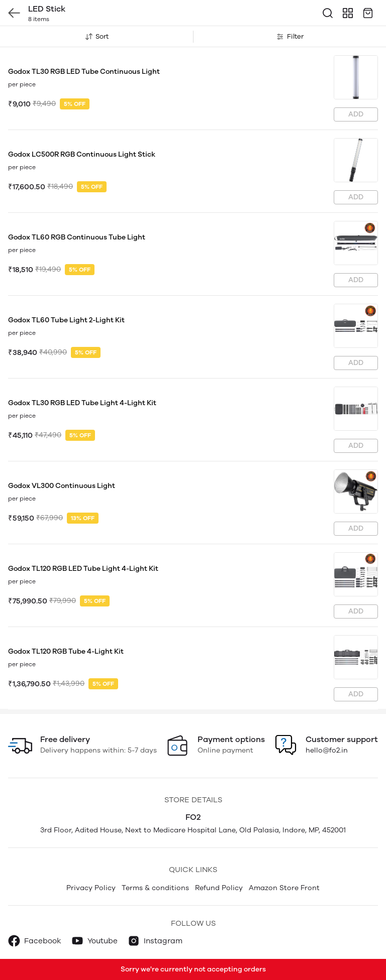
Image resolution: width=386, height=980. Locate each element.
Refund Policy (219, 888)
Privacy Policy (91, 888)
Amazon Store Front (284, 888)
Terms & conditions (155, 888)
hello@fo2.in (327, 750)
